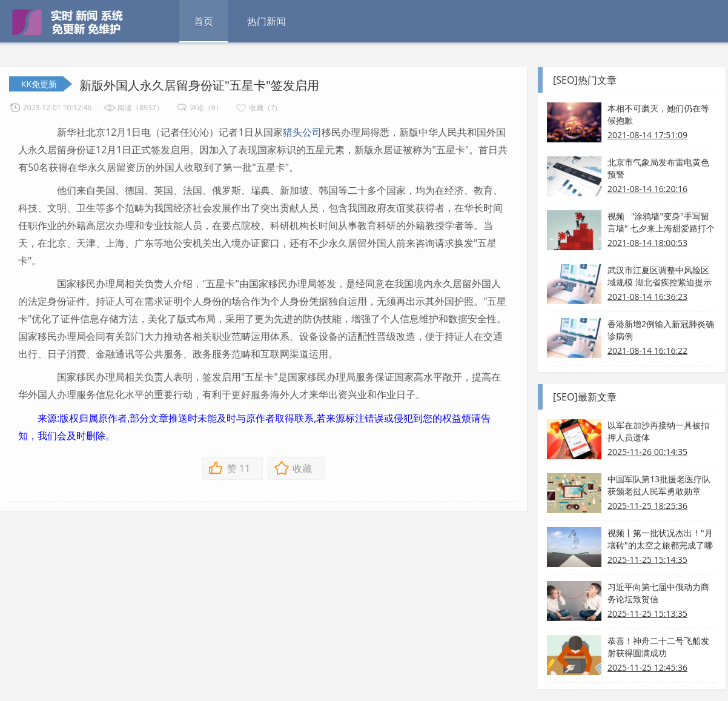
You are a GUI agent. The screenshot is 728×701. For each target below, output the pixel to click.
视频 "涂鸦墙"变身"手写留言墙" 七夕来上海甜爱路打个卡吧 (661, 222)
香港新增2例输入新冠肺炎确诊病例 (661, 330)
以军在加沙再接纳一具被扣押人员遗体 (658, 431)
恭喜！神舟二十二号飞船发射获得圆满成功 (658, 647)
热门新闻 (266, 21)
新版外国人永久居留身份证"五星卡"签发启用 (199, 85)
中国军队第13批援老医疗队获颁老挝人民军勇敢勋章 (659, 485)
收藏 (302, 468)
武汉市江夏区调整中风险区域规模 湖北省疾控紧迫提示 (660, 276)
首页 (204, 21)
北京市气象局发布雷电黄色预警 (658, 168)
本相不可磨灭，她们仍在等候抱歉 (658, 114)
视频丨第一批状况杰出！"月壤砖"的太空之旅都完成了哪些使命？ (660, 539)
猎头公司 (302, 132)
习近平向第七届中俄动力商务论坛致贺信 (658, 593)
